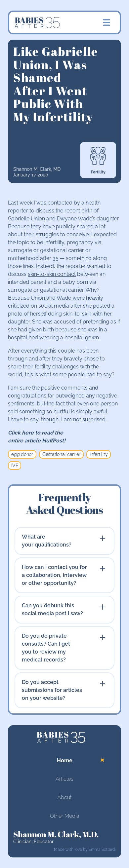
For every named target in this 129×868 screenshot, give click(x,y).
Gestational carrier (61, 454)
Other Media (64, 816)
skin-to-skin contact (52, 274)
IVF (15, 466)
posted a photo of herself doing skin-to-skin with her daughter (61, 314)
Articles (64, 779)
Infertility (99, 454)
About (64, 797)
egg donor (22, 454)
